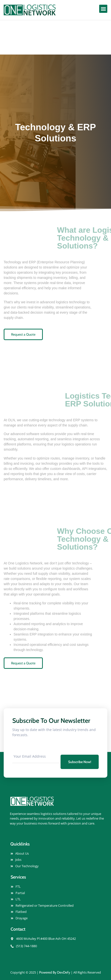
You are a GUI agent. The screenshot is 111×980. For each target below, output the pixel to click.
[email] (36, 756)
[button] (103, 9)
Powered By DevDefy (55, 972)
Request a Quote (23, 334)
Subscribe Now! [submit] (80, 762)
